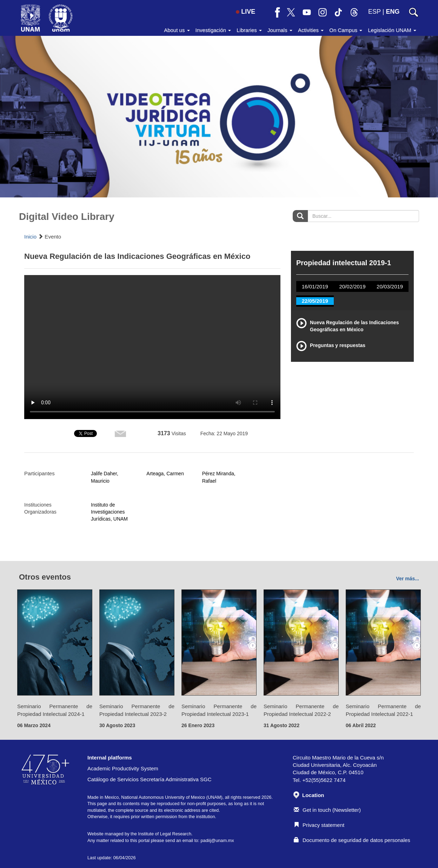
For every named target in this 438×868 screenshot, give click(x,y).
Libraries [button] (249, 30)
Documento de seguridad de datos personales (352, 840)
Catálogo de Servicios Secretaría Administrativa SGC (150, 779)
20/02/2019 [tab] (352, 286)
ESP (374, 12)
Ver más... (408, 579)
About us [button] (177, 30)
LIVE (245, 12)
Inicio (30, 237)
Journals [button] (280, 30)
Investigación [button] (213, 30)
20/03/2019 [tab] (390, 286)
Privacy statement (319, 825)
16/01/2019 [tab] (315, 286)
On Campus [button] (346, 30)
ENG (393, 12)
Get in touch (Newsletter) (327, 810)
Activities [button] (311, 30)
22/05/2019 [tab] (315, 301)
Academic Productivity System (123, 768)
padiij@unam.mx (217, 840)
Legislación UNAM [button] (392, 30)
